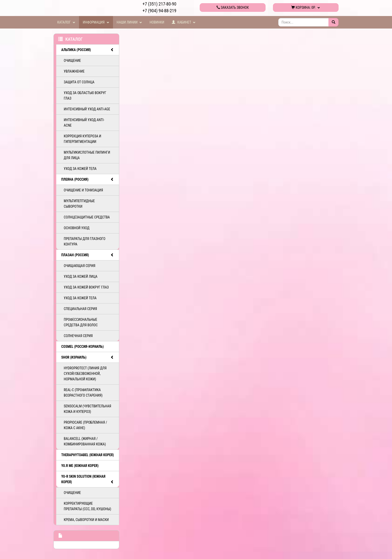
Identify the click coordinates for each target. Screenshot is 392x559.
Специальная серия (80, 309)
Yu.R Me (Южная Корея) (80, 466)
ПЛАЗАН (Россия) (88, 255)
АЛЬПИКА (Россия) (88, 50)
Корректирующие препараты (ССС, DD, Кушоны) (87, 506)
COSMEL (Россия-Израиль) (82, 347)
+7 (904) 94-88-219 (159, 11)
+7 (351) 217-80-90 (159, 4)
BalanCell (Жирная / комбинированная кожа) (85, 441)
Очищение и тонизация (83, 190)
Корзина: (306, 8)
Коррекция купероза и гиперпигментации (82, 139)
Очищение (72, 61)
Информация (96, 22)
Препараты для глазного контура (84, 241)
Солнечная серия (78, 336)
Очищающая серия (79, 266)
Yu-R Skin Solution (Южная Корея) (88, 479)
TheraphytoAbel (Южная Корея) (87, 455)
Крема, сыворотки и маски (86, 520)
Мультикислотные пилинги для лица (87, 155)
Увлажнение (74, 71)
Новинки (157, 22)
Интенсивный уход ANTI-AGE (87, 109)
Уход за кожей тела (80, 169)
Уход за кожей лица (81, 276)
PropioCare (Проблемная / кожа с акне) (85, 425)
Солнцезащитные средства (87, 217)
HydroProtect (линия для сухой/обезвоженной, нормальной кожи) (85, 374)
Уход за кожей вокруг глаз (86, 287)
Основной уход (77, 228)
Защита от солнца (79, 82)
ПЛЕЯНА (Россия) (88, 179)
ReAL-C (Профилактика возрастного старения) (83, 393)
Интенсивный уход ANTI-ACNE (84, 123)
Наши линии (129, 22)
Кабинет (184, 22)
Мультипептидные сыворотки (79, 204)
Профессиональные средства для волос (81, 322)
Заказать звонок (233, 8)
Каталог (66, 22)
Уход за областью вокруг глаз (85, 96)
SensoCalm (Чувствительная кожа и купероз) (87, 409)
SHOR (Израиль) (88, 357)
